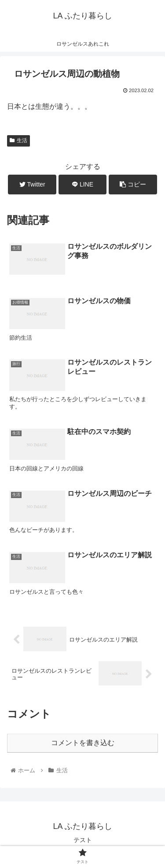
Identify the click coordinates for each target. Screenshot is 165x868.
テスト (83, 840)
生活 (18, 140)
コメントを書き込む (83, 743)
